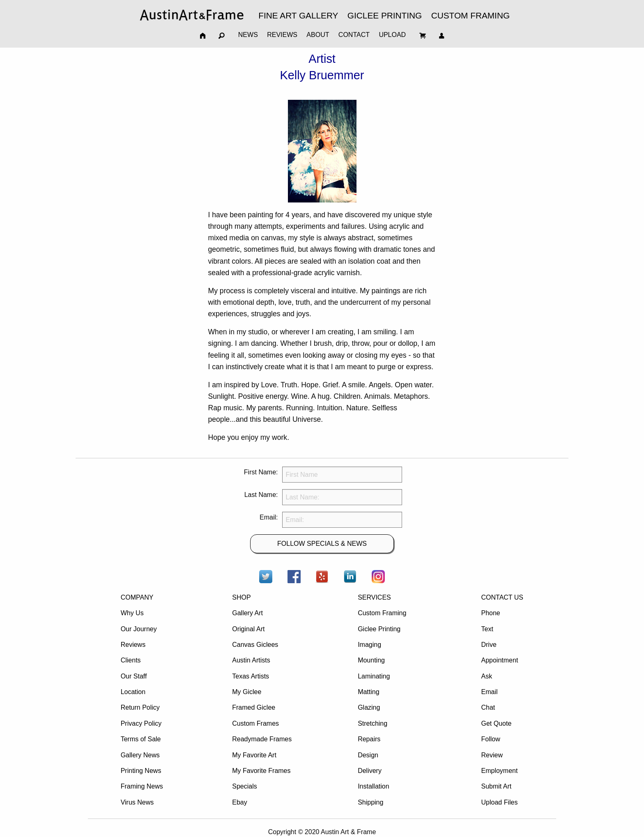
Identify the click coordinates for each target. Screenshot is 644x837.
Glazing (369, 707)
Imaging (369, 645)
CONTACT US (502, 597)
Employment (499, 771)
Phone (490, 613)
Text (487, 629)
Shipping (370, 802)
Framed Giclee (254, 707)
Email (489, 692)
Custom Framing (382, 613)
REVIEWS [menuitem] (282, 35)
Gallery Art (247, 613)
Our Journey (139, 629)
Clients (131, 660)
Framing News (142, 786)
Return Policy (140, 707)
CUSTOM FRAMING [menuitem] (470, 15)
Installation (374, 786)
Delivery (370, 771)
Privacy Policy (141, 723)
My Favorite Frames (261, 771)
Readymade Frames (262, 739)
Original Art (248, 629)
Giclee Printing (379, 629)
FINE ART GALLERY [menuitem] (298, 15)
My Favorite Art (254, 755)
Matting (368, 692)
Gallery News (140, 755)
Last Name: (261, 495)
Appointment (499, 660)
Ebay (239, 802)
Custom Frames (255, 723)
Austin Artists (251, 660)
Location (133, 692)
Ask (486, 676)
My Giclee (247, 692)
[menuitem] (192, 15)
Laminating (374, 676)
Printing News (141, 771)
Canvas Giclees (255, 645)
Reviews (133, 645)
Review (492, 755)
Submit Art (496, 786)
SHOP (241, 597)
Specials (244, 786)
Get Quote (496, 723)
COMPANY (137, 597)
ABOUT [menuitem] (318, 35)
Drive (489, 645)
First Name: (261, 472)
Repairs (369, 739)
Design (368, 755)
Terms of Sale (141, 739)
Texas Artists (251, 676)
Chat (488, 707)
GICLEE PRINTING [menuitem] (385, 15)
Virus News (137, 802)
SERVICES (374, 597)
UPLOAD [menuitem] (392, 35)
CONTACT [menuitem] (354, 35)
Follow (490, 739)
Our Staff (134, 676)
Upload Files (499, 802)
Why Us (132, 613)
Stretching (373, 723)
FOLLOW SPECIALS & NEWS (322, 544)
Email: (269, 517)
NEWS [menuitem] (248, 35)
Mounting (371, 660)
